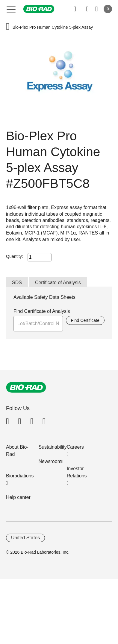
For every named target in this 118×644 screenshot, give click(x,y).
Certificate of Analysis (58, 283)
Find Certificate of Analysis (42, 311)
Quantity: (15, 256)
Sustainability (53, 447)
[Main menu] (11, 9)
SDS (17, 283)
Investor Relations (77, 472)
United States (25, 538)
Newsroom (50, 461)
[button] (8, 27)
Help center (18, 497)
